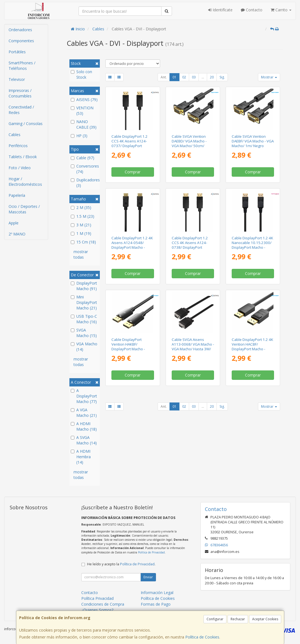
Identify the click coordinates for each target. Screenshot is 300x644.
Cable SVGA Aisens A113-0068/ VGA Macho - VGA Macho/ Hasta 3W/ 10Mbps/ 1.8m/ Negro (193, 347)
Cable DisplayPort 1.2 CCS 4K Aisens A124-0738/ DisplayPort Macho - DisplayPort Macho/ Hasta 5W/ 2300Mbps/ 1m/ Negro (191, 250)
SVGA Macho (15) (84, 333)
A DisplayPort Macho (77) (84, 396)
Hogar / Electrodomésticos (25, 181)
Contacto (252, 10)
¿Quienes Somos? (97, 610)
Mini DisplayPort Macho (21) (84, 302)
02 (184, 77)
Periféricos (18, 146)
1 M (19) (81, 233)
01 (174, 77)
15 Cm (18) (83, 242)
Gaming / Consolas (26, 124)
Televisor (17, 79)
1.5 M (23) (83, 216)
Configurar (215, 619)
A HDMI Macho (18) (84, 426)
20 (212, 77)
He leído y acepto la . (121, 564)
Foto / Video (20, 168)
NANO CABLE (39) (84, 124)
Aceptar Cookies (265, 619)
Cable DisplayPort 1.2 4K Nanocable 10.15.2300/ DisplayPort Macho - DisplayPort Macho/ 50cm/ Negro (252, 247)
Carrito (281, 10)
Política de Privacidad (151, 552)
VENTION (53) (82, 111)
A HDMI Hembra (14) (81, 457)
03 (194, 77)
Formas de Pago (156, 604)
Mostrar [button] (269, 77)
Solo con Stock (81, 74)
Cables (15, 135)
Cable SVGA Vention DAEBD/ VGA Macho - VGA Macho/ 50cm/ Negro (189, 144)
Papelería (17, 195)
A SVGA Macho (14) (84, 440)
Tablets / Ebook (23, 157)
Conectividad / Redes (21, 110)
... (203, 77)
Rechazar (238, 619)
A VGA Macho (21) (84, 413)
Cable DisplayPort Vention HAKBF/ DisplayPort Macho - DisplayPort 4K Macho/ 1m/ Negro (131, 349)
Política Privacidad (97, 598)
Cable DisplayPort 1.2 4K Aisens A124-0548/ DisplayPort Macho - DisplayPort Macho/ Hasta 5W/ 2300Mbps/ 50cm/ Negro (132, 250)
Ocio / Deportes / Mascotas (24, 209)
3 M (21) (81, 225)
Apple (14, 223)
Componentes (21, 41)
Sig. (222, 77)
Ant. (164, 77)
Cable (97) (83, 158)
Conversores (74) (85, 169)
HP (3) (79, 136)
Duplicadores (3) (85, 183)
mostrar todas (81, 254)
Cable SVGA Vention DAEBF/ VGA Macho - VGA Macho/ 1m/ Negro (253, 141)
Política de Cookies (202, 637)
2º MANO (17, 234)
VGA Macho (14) (84, 347)
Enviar (148, 577)
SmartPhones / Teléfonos (22, 66)
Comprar (133, 172)
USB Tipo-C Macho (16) (84, 319)
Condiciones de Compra (103, 604)
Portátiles (17, 52)
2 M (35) (81, 207)
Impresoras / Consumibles (20, 93)
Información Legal (157, 593)
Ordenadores (20, 30)
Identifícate (220, 10)
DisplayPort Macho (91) (84, 286)
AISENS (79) (84, 100)
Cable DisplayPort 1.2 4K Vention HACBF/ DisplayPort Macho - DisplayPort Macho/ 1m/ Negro (252, 349)
